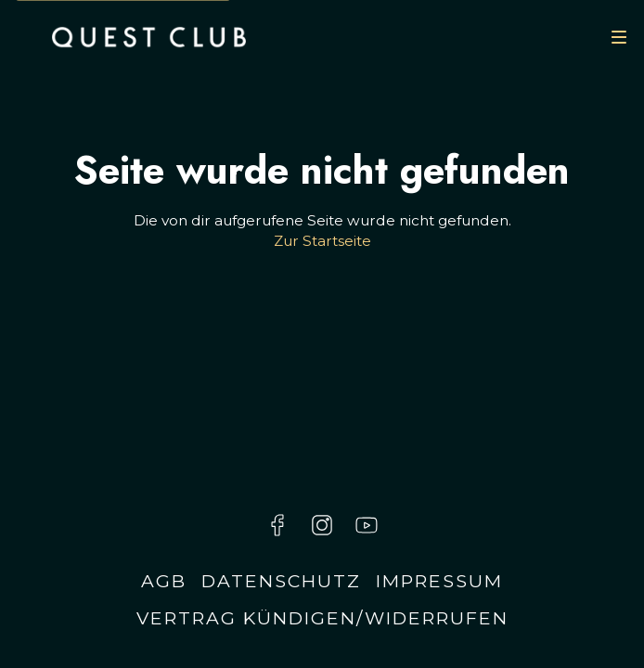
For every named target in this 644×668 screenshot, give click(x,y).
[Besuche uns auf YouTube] (367, 525)
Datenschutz (281, 581)
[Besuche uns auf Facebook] (277, 525)
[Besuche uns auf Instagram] (322, 525)
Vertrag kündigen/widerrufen (322, 618)
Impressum (439, 581)
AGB (164, 581)
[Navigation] (619, 37)
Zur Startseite (322, 241)
